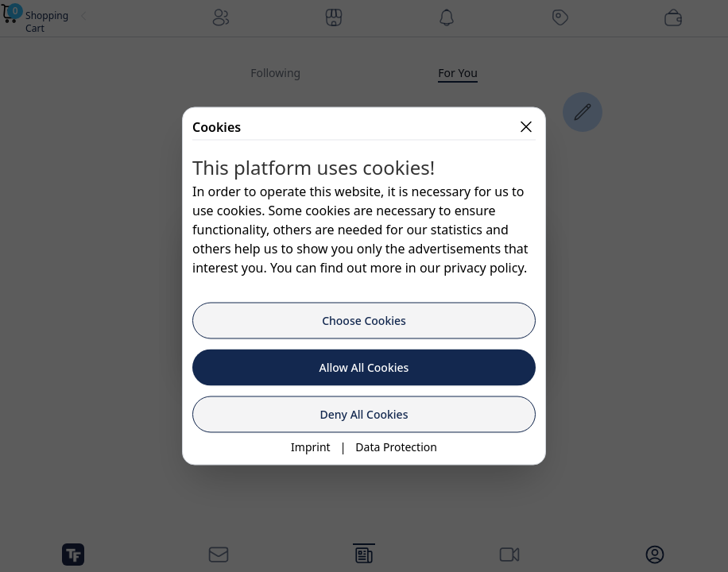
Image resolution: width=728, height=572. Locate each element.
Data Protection (396, 447)
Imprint (311, 447)
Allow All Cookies (364, 367)
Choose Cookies (364, 321)
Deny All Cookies (364, 414)
